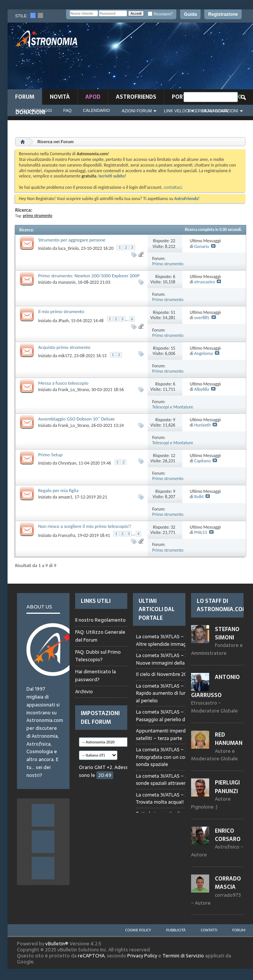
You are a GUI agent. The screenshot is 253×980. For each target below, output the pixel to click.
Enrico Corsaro (228, 835)
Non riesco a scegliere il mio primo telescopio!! (85, 526)
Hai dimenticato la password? (96, 676)
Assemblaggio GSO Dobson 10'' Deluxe (76, 419)
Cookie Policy (138, 930)
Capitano (202, 461)
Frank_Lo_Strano (74, 390)
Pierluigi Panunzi (227, 787)
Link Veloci (177, 111)
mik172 (65, 356)
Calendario (97, 110)
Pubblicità (176, 930)
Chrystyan (67, 463)
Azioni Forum (137, 111)
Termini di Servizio (183, 956)
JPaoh (63, 321)
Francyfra (67, 535)
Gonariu (201, 246)
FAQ (68, 110)
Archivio (84, 692)
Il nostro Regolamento (100, 620)
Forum (25, 97)
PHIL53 (201, 532)
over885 (202, 318)
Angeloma (203, 353)
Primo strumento (168, 264)
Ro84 (199, 497)
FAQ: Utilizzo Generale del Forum (100, 636)
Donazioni (30, 112)
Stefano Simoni (227, 633)
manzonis (67, 282)
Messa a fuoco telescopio (63, 383)
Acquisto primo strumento (64, 347)
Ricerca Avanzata (208, 111)
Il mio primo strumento (61, 311)
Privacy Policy (142, 956)
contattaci (173, 187)
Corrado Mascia (228, 883)
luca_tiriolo (69, 248)
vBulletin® (57, 944)
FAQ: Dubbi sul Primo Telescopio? (98, 656)
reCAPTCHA (91, 956)
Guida (190, 14)
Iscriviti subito (112, 176)
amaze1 (65, 497)
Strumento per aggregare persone (72, 240)
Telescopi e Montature (173, 407)
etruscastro (204, 282)
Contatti (209, 930)
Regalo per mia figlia (58, 490)
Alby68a (201, 389)
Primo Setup (50, 455)
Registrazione (223, 14)
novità (60, 97)
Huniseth (202, 425)
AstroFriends (136, 97)
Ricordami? (160, 14)
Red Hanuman (229, 739)
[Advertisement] (214, 58)
